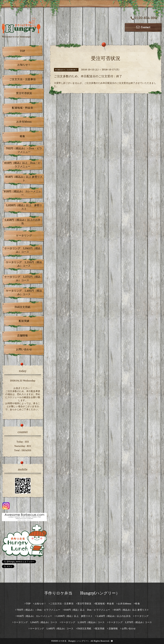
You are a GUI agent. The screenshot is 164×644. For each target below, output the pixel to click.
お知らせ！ (24, 65)
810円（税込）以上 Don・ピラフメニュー (23, 165)
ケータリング (24, 236)
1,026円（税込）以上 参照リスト (24, 207)
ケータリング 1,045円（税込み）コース (22, 250)
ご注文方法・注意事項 (23, 79)
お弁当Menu (24, 122)
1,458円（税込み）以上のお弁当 (22, 222)
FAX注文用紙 (22, 307)
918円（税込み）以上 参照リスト (24, 179)
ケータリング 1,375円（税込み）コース (22, 279)
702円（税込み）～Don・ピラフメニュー (24, 150)
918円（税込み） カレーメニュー (22, 193)
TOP (22, 51)
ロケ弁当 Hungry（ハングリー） (74, 641)
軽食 (23, 136)
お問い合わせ (24, 349)
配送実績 (24, 321)
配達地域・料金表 (22, 108)
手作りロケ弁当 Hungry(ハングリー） (82, 593)
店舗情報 (22, 336)
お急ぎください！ (23, 388)
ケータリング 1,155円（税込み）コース (24, 264)
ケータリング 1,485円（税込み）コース (24, 292)
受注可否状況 (24, 93)
